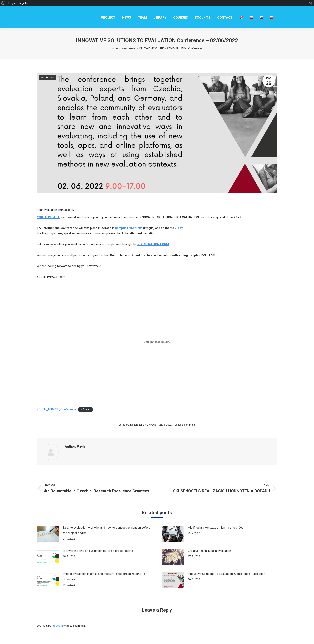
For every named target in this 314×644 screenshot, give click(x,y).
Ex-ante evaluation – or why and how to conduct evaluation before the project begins (107, 530)
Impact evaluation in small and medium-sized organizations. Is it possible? (105, 577)
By (152, 425)
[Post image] (48, 534)
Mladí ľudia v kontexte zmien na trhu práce (216, 528)
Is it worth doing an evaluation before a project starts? (99, 551)
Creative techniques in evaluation (209, 551)
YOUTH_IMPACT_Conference (56, 409)
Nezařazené (47, 77)
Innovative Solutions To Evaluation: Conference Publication (226, 574)
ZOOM (179, 228)
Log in (12, 3)
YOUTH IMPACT (48, 217)
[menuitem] (108, 17)
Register (23, 3)
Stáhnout (85, 410)
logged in (57, 626)
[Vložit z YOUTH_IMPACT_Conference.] (157, 342)
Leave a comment (185, 425)
